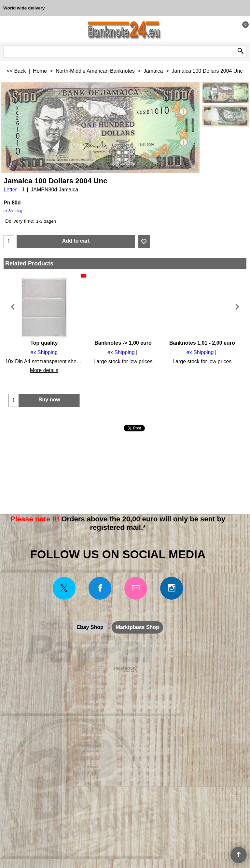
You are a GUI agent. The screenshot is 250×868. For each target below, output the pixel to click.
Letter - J (14, 190)
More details (43, 370)
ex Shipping (13, 211)
